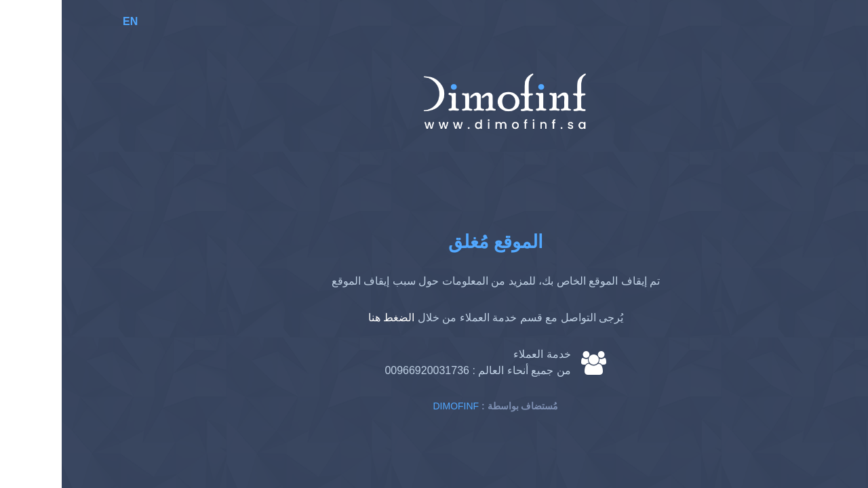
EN (68, 21)
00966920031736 (365, 370)
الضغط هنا (330, 318)
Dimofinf (395, 406)
